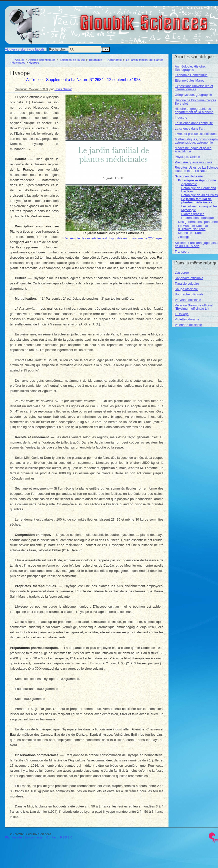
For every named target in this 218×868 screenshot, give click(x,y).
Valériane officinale (188, 325)
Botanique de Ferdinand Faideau (199, 190)
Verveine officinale (188, 300)
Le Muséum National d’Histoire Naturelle (193, 227)
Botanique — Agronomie (105, 60)
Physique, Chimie (187, 157)
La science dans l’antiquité (194, 123)
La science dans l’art (190, 128)
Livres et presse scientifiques (196, 134)
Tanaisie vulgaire (187, 284)
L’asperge (182, 273)
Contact (52, 837)
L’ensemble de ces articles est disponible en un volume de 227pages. (113, 238)
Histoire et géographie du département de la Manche (194, 110)
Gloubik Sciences (172, 20)
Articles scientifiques (42, 60)
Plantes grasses (193, 214)
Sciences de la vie (72, 60)
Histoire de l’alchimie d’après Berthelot (195, 102)
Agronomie (189, 184)
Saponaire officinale (189, 278)
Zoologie (184, 237)
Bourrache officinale (189, 294)
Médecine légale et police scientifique (193, 150)
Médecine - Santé (191, 233)
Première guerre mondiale (193, 162)
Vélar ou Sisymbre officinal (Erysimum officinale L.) (194, 307)
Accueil (20, 60)
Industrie (181, 117)
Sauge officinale (186, 289)
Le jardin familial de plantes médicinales (197, 201)
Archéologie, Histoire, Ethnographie (190, 68)
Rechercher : (58, 49)
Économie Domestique (191, 75)
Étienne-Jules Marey (190, 80)
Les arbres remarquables (199, 206)
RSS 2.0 (66, 837)
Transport (182, 252)
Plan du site (13, 837)
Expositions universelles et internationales (194, 88)
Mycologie (189, 210)
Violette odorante (187, 319)
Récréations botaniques (198, 218)
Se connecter (34, 837)
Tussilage (182, 314)
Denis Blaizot (63, 89)
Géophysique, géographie (193, 95)
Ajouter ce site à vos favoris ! (26, 49)
